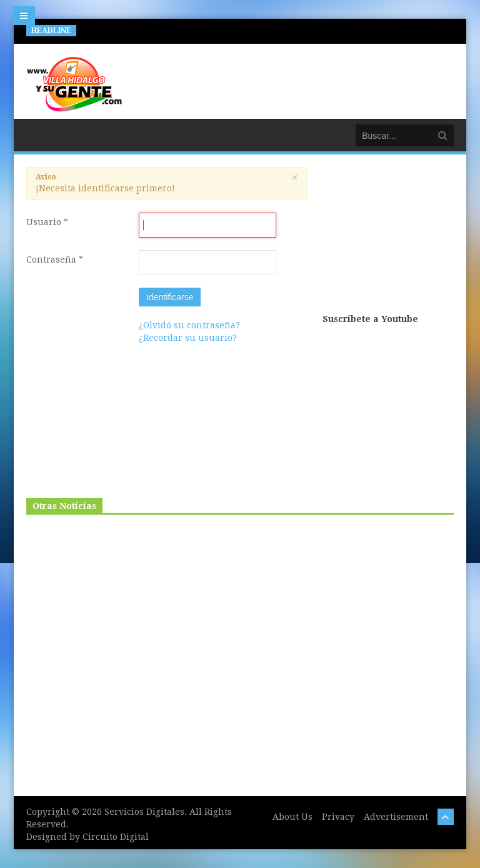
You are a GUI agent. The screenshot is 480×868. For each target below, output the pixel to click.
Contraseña (55, 260)
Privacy (338, 817)
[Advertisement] (388, 239)
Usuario (47, 222)
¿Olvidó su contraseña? (189, 325)
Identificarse (170, 297)
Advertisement (396, 817)
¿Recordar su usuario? (188, 338)
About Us (292, 817)
